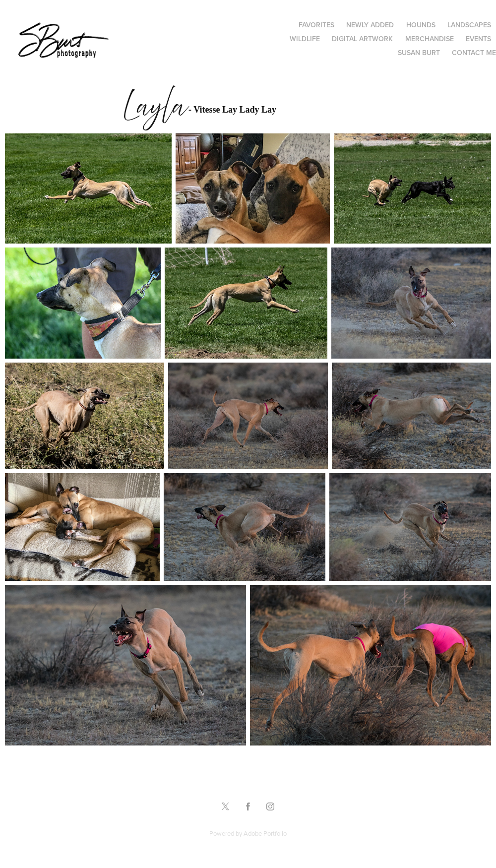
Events (478, 39)
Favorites (316, 25)
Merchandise (430, 39)
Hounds (421, 25)
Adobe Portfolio (265, 833)
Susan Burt (419, 53)
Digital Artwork (362, 39)
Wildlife (305, 39)
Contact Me (474, 53)
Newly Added (370, 25)
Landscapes (469, 25)
